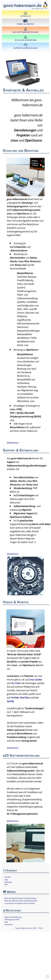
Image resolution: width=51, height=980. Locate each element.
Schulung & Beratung (25, 39)
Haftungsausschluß (12, 919)
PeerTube (24, 697)
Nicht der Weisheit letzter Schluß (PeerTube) (21, 901)
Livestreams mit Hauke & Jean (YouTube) (20, 903)
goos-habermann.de (24, 928)
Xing (6, 880)
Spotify (10, 701)
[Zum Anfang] (47, 976)
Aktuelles (25, 15)
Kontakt (7, 877)
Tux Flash (16, 683)
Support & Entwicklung (25, 47)
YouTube (15, 697)
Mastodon (8, 882)
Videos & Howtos (25, 23)
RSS (6, 885)
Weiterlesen (12, 443)
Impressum (9, 925)
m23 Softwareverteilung (25, 31)
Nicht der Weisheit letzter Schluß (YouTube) (20, 898)
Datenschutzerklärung (13, 917)
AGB (6, 922)
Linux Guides (35, 679)
